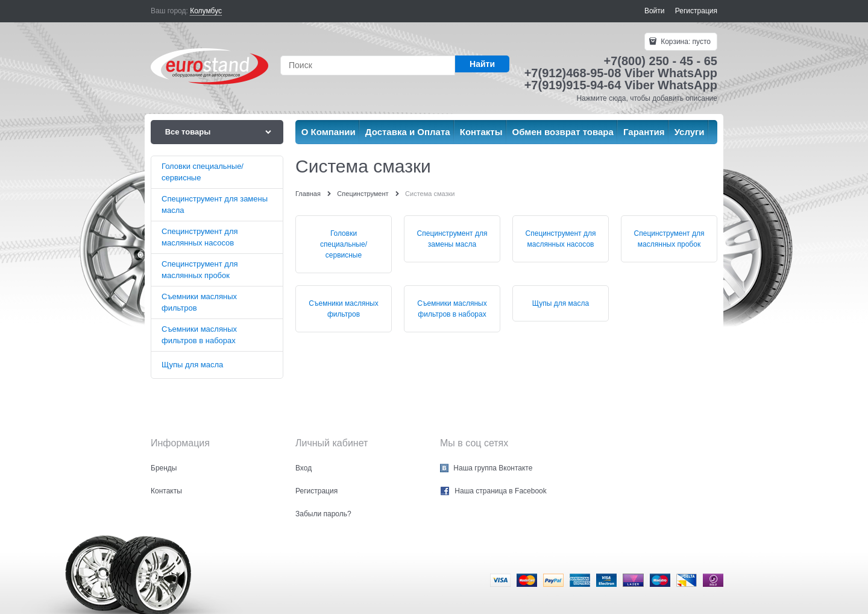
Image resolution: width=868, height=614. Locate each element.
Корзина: (685, 42)
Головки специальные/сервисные (344, 244)
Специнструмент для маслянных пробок (669, 239)
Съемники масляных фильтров (343, 309)
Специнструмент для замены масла (452, 239)
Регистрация (696, 11)
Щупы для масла (561, 303)
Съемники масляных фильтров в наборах (452, 309)
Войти (655, 11)
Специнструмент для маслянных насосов (561, 239)
